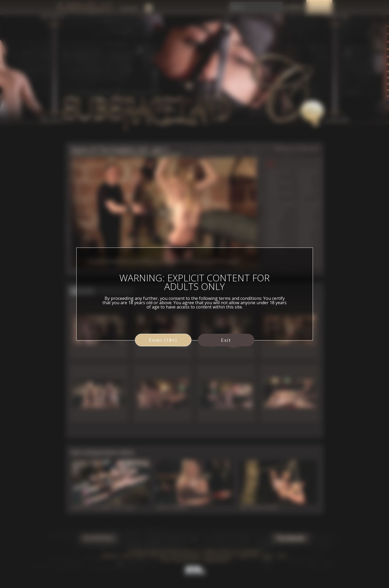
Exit (226, 340)
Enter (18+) (163, 340)
